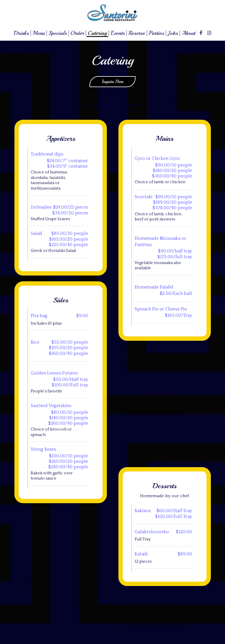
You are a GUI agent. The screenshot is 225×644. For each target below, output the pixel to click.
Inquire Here (106, 83)
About (188, 33)
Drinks (21, 33)
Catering (97, 33)
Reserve (137, 33)
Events (118, 33)
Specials (58, 33)
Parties (156, 33)
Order (77, 33)
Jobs (173, 33)
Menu (39, 33)
